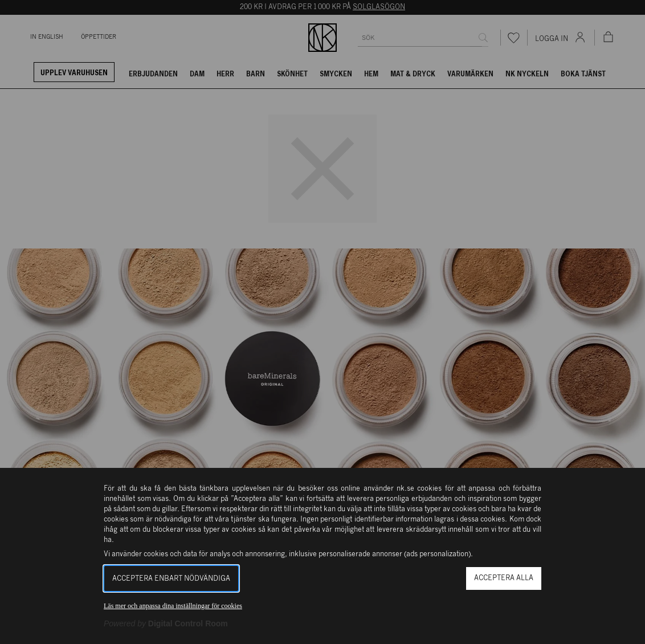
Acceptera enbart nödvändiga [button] (171, 579)
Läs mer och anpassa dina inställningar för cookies (173, 606)
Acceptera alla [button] (504, 578)
